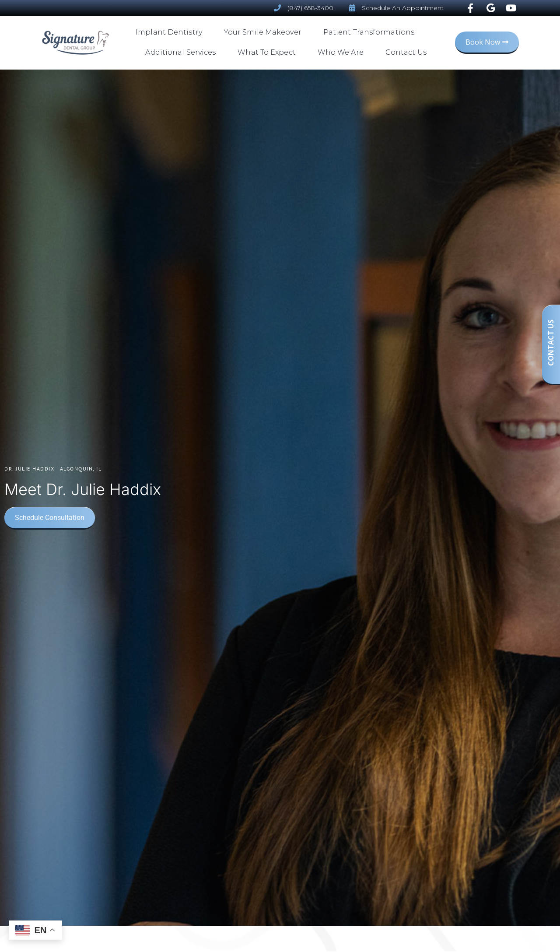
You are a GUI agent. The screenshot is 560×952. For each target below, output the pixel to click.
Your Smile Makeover (265, 32)
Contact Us (406, 52)
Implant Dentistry (171, 32)
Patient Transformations (371, 32)
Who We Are (343, 53)
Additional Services (183, 53)
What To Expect (269, 53)
